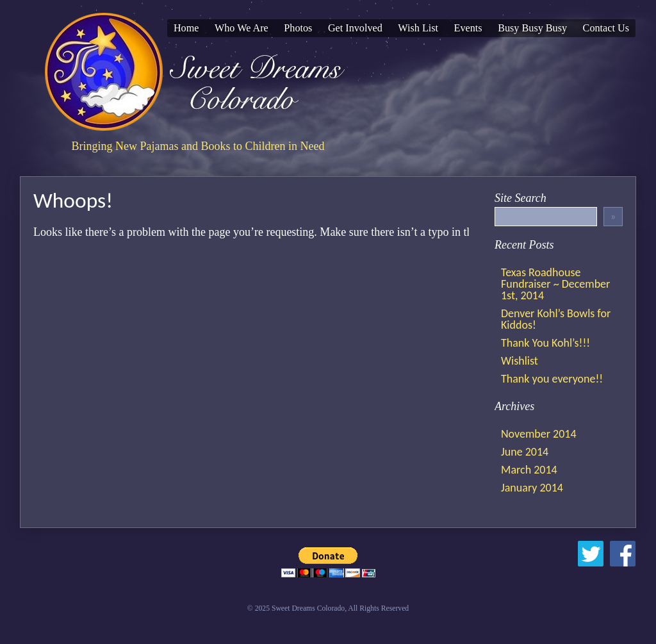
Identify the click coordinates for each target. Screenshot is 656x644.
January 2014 (532, 488)
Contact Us (606, 28)
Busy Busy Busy (532, 28)
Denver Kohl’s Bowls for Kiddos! (556, 319)
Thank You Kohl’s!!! (545, 343)
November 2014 (539, 434)
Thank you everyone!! (552, 379)
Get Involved (355, 28)
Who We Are (242, 28)
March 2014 (529, 470)
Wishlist (520, 361)
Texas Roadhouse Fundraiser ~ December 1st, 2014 (555, 284)
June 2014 (525, 452)
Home (186, 28)
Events (468, 28)
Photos (298, 28)
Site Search (521, 198)
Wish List (418, 28)
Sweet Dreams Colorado (198, 72)
